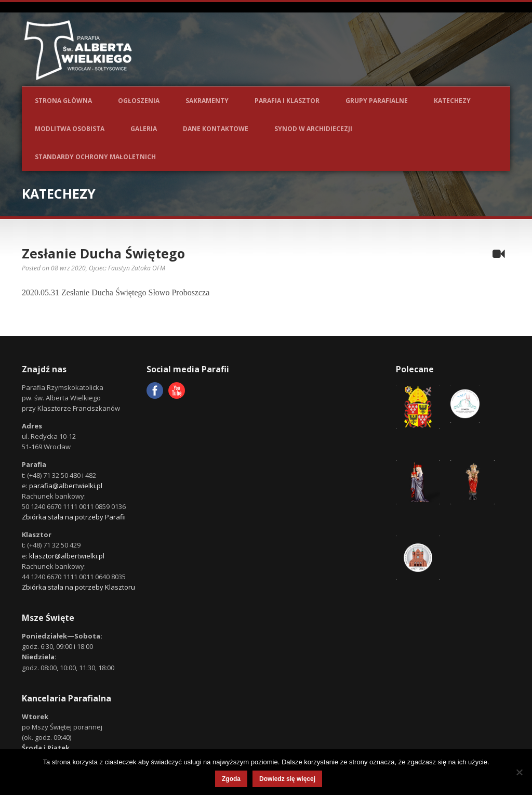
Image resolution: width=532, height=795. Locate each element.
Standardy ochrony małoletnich (95, 157)
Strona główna (63, 101)
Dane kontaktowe (216, 129)
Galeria (144, 129)
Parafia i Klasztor (287, 101)
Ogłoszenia (139, 101)
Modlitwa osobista (70, 129)
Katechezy (452, 101)
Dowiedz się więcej (287, 779)
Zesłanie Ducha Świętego (103, 253)
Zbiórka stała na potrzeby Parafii (74, 517)
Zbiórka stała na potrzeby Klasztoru (78, 587)
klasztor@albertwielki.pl (67, 556)
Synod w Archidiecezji (313, 129)
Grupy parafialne (377, 101)
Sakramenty (207, 101)
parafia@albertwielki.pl (66, 486)
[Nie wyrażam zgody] (519, 772)
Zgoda (231, 779)
